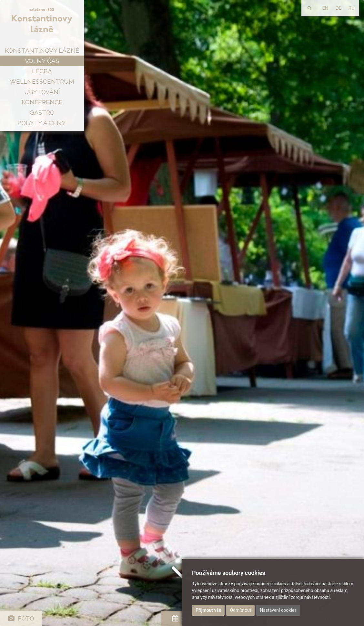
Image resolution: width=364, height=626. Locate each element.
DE (339, 8)
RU (352, 8)
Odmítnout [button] (240, 610)
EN (325, 8)
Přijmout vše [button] (208, 610)
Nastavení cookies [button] (278, 610)
